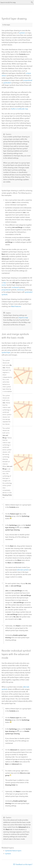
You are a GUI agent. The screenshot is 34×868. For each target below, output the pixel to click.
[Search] (32, 2)
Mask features (16, 306)
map (4, 283)
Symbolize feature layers (13, 851)
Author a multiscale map (19, 109)
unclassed (15, 287)
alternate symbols (23, 570)
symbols (22, 33)
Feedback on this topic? (24, 864)
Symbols (8, 854)
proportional (28, 80)
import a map (23, 318)
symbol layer (6, 352)
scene (4, 285)
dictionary (21, 290)
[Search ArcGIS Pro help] (15, 2)
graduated (7, 83)
